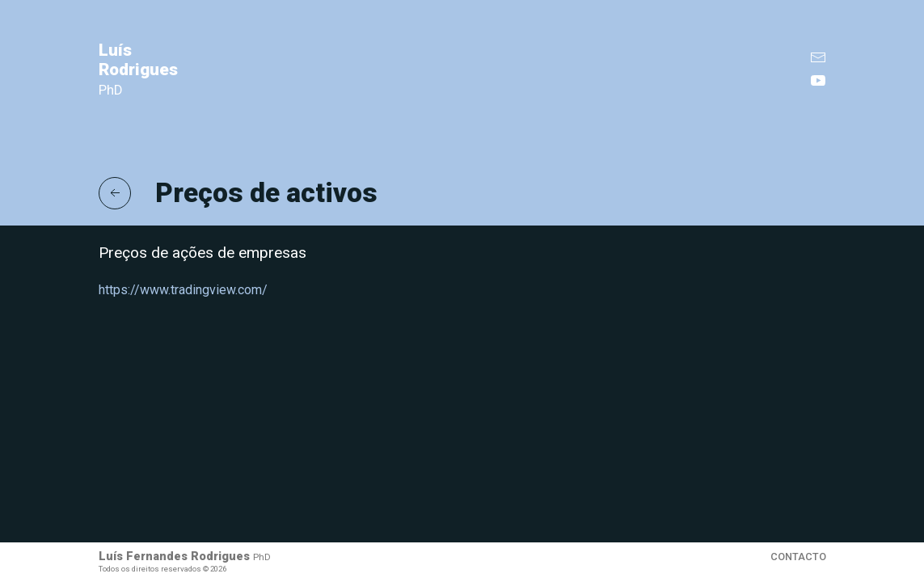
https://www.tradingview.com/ (183, 290)
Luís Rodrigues (138, 69)
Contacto (798, 557)
